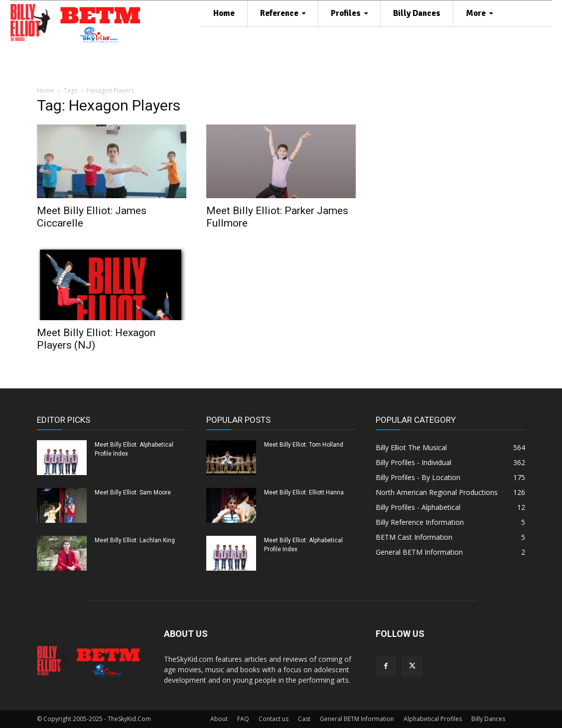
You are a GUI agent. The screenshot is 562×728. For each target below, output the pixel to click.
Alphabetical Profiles (433, 719)
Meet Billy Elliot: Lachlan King (135, 540)
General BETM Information (357, 719)
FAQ (243, 719)
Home (46, 90)
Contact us (274, 719)
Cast (304, 719)
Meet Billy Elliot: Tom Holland (304, 445)
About (219, 719)
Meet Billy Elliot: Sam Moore (133, 492)
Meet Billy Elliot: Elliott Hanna (304, 492)
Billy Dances (488, 719)
